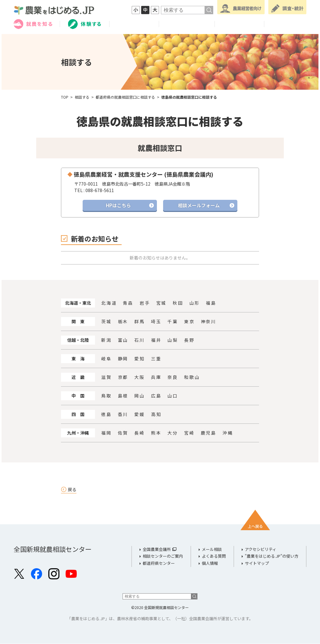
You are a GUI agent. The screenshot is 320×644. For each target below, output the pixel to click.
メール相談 (212, 550)
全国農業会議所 (157, 550)
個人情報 (210, 563)
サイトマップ (257, 563)
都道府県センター (159, 563)
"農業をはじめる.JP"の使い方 (272, 556)
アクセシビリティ (261, 550)
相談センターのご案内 (163, 556)
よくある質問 (214, 556)
